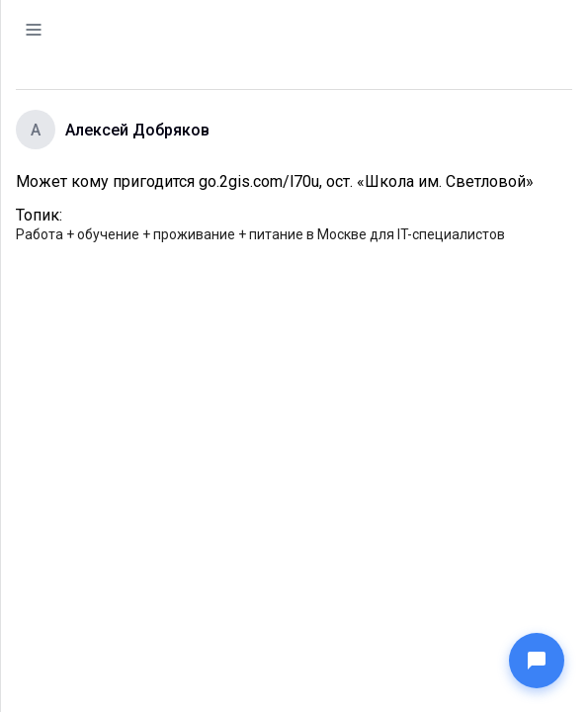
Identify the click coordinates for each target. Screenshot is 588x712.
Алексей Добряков (137, 130)
